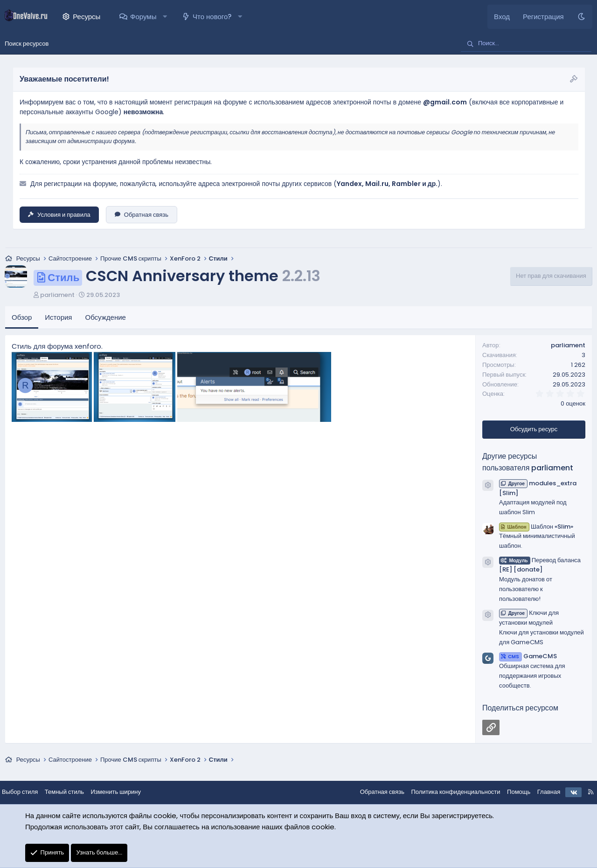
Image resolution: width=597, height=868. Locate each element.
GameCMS (528, 657)
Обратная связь (142, 215)
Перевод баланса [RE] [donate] (540, 565)
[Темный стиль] (581, 17)
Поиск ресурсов (27, 44)
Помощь (511, 793)
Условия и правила (59, 215)
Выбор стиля (27, 793)
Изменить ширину (124, 793)
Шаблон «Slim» (536, 527)
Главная (541, 793)
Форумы (143, 17)
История (58, 318)
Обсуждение (106, 318)
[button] (165, 17)
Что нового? (212, 17)
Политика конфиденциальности (448, 793)
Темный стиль (72, 793)
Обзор (22, 318)
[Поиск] (526, 44)
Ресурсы (87, 17)
